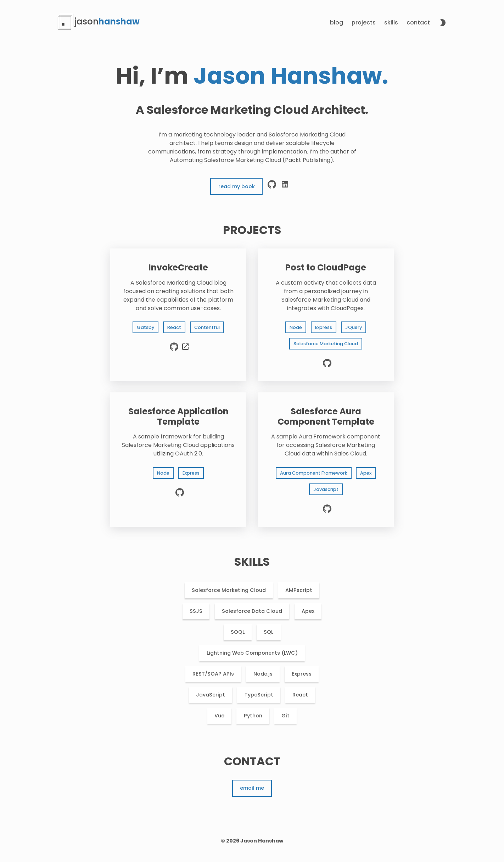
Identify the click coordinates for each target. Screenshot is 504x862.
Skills (391, 23)
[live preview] (185, 350)
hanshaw (107, 21)
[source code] (174, 350)
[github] (272, 186)
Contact (418, 23)
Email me (252, 788)
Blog (337, 23)
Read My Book (237, 186)
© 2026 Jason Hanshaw (252, 841)
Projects (364, 23)
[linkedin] (285, 186)
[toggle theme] (443, 24)
